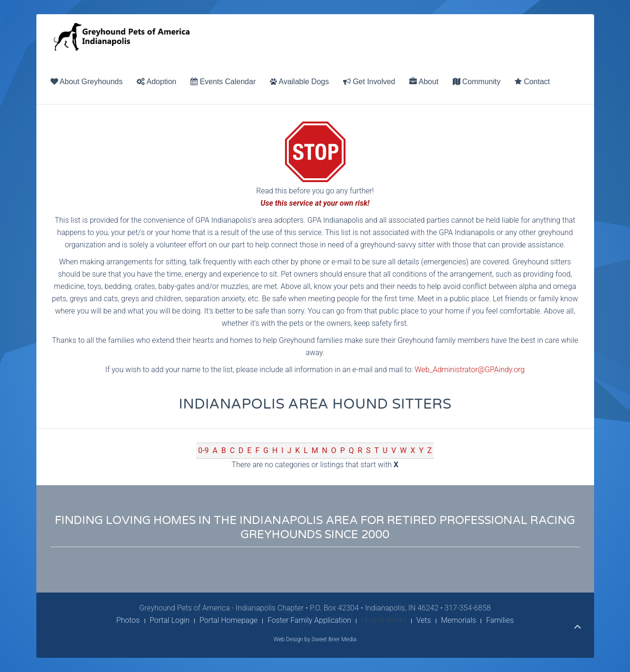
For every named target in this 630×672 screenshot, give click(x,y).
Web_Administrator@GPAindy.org (470, 370)
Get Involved (369, 82)
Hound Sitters (384, 620)
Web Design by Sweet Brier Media (315, 639)
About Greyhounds (87, 82)
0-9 (203, 450)
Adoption (156, 82)
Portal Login (170, 620)
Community (477, 82)
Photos (128, 620)
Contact (532, 82)
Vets (424, 620)
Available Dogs (299, 82)
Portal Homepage (229, 620)
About (424, 82)
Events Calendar (223, 82)
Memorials (459, 620)
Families (500, 620)
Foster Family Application (309, 620)
